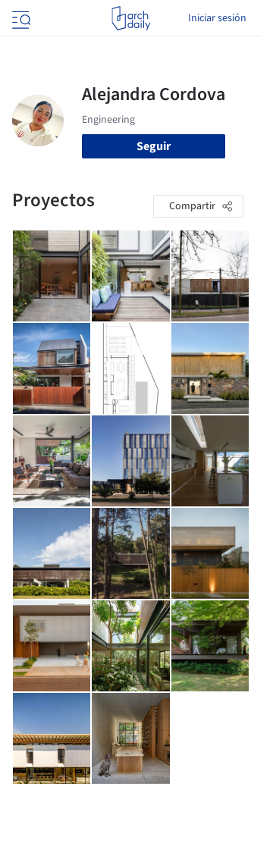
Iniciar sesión (217, 18)
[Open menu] (20, 18)
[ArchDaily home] (131, 18)
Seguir (154, 146)
